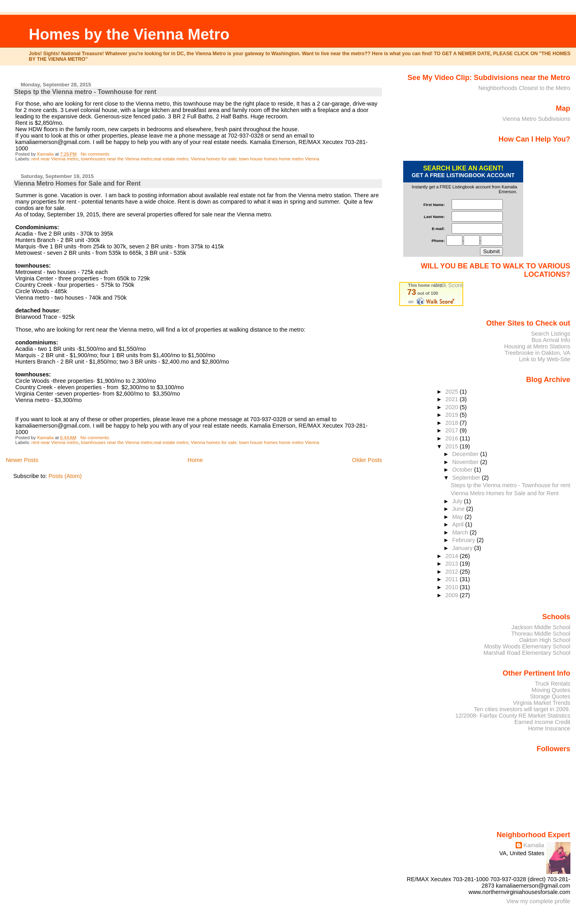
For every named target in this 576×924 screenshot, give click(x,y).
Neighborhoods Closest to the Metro (524, 88)
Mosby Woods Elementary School (527, 646)
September (467, 478)
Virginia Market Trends (541, 703)
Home (195, 460)
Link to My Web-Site (544, 359)
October (463, 470)
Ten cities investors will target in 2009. (522, 709)
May (458, 517)
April (459, 524)
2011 (452, 579)
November (466, 462)
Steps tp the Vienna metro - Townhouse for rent (85, 92)
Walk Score (449, 285)
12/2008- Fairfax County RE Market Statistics (513, 716)
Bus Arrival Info (551, 340)
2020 (452, 407)
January (463, 548)
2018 (452, 423)
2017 (452, 430)
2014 (452, 556)
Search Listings (550, 334)
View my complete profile (538, 901)
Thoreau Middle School (541, 634)
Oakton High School (545, 640)
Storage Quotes (550, 696)
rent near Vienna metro (55, 159)
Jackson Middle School (541, 627)
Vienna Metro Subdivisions (536, 119)
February (464, 540)
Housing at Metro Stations (537, 346)
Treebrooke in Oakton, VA (537, 353)
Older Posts (367, 460)
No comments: (96, 154)
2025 (452, 392)
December (466, 454)
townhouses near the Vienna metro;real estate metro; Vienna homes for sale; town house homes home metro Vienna (200, 159)
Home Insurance (549, 728)
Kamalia (534, 845)
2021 (452, 399)
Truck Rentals (553, 684)
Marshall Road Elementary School (527, 653)
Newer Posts (22, 460)
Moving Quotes (551, 690)
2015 (452, 446)
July (458, 501)
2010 (452, 587)
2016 (452, 438)
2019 (452, 415)
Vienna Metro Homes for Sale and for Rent (77, 183)
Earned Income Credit (542, 722)
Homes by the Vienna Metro (129, 34)
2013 (452, 564)
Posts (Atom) (65, 476)
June (459, 509)
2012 (452, 572)
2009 (452, 595)
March (461, 532)
